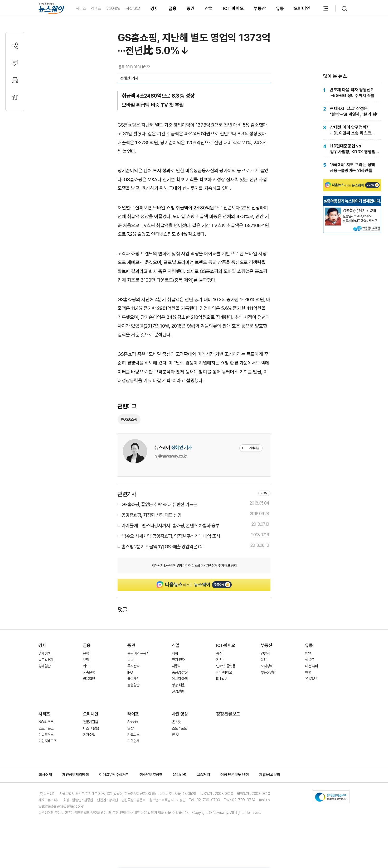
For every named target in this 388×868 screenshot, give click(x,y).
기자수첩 (89, 735)
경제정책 (44, 653)
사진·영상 (133, 8)
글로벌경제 (46, 660)
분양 (264, 660)
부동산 (260, 8)
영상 (130, 728)
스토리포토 (179, 728)
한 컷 (175, 735)
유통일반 (311, 679)
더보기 (264, 493)
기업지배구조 (47, 741)
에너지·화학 (180, 679)
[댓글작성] (15, 63)
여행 (308, 672)
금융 (173, 8)
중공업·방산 (180, 672)
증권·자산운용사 (138, 653)
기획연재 (133, 741)
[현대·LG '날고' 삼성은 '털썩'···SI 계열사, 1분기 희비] (352, 111)
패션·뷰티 (311, 666)
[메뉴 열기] (326, 8)
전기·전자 (178, 660)
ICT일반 (222, 679)
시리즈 (81, 8)
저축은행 (89, 672)
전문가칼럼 (91, 722)
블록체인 (133, 679)
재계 (175, 653)
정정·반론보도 (228, 714)
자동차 (176, 666)
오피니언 (302, 8)
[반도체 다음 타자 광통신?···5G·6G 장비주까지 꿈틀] (352, 93)
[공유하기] (15, 46)
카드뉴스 (133, 735)
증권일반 (133, 685)
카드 (86, 666)
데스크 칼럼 (91, 728)
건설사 (265, 653)
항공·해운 (178, 685)
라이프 (96, 8)
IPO (130, 672)
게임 (219, 660)
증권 (191, 8)
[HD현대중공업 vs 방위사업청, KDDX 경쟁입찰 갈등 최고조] (352, 149)
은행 (86, 653)
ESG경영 (113, 8)
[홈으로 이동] (51, 8)
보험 (86, 660)
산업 (209, 8)
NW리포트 (46, 722)
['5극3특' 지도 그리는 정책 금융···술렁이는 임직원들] (352, 167)
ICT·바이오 (233, 8)
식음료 (309, 660)
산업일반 (178, 691)
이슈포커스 (46, 735)
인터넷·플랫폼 (226, 666)
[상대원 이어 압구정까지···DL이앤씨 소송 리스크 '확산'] (352, 130)
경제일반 (44, 666)
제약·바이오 (224, 672)
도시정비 (267, 666)
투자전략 (133, 666)
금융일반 (89, 679)
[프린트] (15, 80)
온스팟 (176, 722)
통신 (219, 653)
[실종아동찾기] (333, 210)
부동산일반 (268, 672)
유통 (280, 8)
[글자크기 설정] (15, 97)
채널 (308, 653)
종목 (130, 660)
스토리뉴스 (46, 728)
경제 (155, 8)
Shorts (133, 722)
